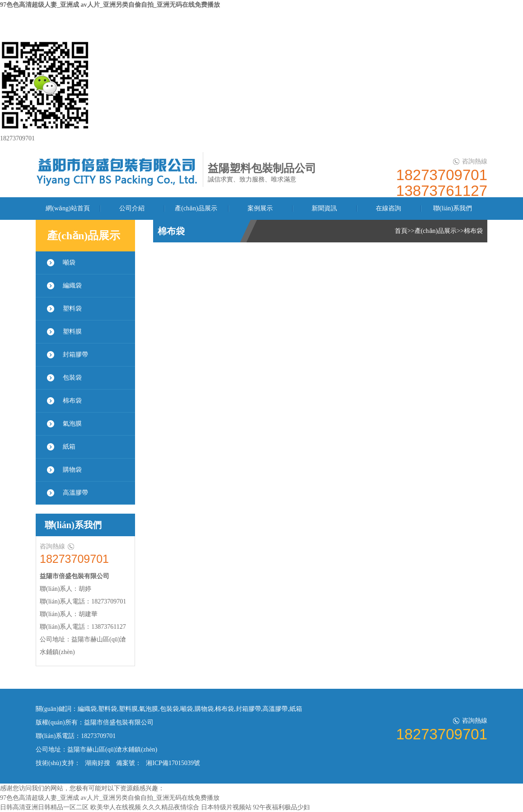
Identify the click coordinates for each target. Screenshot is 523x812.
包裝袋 (72, 378)
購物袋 (72, 470)
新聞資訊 (324, 208)
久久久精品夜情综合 (171, 807)
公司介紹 (132, 208)
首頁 (401, 231)
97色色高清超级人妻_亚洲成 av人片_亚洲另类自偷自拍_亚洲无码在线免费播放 (110, 5)
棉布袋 (72, 401)
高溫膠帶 (75, 493)
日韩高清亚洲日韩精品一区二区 (44, 807)
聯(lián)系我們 (453, 208)
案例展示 (260, 208)
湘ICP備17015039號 (173, 763)
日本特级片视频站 (226, 807)
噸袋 (69, 262)
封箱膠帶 (75, 355)
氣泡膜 (72, 424)
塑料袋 (72, 309)
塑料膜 (72, 332)
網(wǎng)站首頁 (68, 208)
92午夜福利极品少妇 (281, 807)
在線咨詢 (388, 208)
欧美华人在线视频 (116, 807)
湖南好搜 (98, 763)
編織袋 (72, 285)
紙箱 (69, 447)
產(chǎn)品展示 (196, 208)
